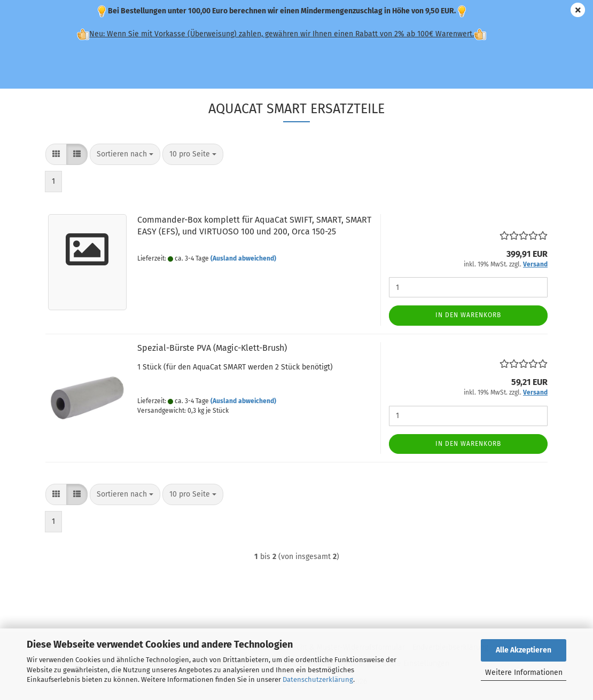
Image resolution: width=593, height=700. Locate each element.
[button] (56, 154)
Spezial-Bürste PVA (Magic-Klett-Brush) (212, 348)
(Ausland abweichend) (243, 258)
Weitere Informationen (524, 673)
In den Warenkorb (468, 315)
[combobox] (125, 154)
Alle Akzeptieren (524, 650)
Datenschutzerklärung (318, 679)
